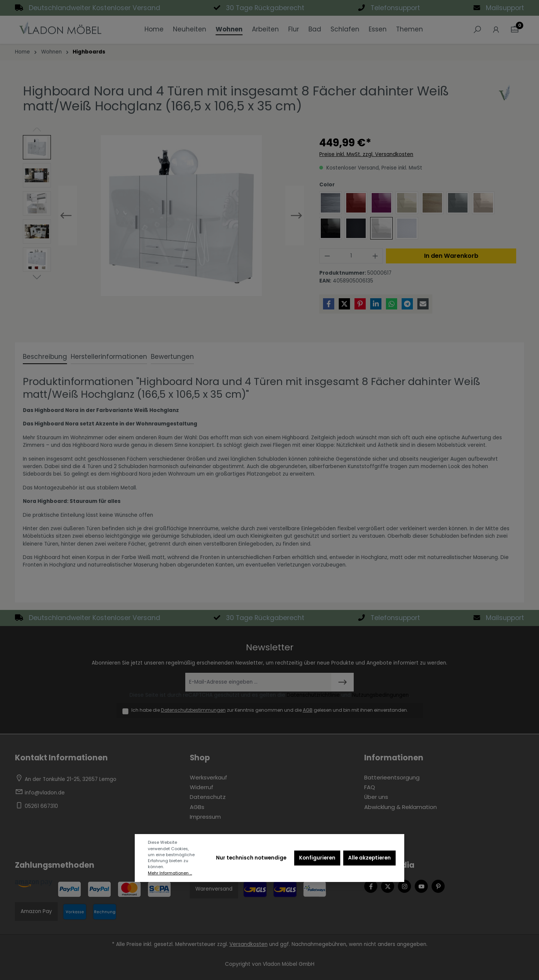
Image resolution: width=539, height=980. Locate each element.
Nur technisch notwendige (251, 858)
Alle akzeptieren (369, 858)
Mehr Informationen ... (170, 873)
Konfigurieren (317, 858)
